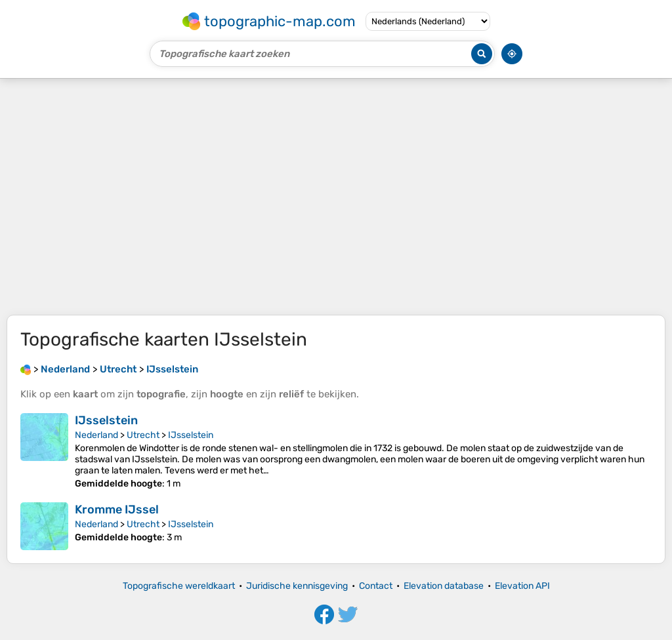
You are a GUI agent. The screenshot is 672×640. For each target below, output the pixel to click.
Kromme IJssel (117, 510)
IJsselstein (106, 420)
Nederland (96, 435)
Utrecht (143, 435)
